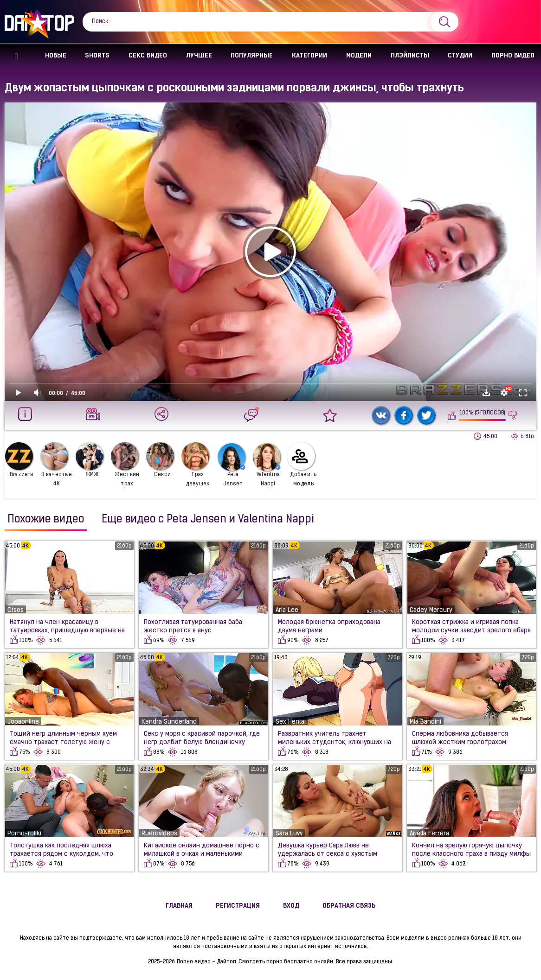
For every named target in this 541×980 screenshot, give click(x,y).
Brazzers (19, 460)
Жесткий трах (125, 465)
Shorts (97, 56)
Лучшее (199, 56)
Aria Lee (287, 610)
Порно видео (513, 56)
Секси (160, 460)
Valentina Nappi (267, 465)
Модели (359, 56)
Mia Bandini (425, 722)
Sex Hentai (291, 722)
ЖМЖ (90, 460)
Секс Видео (148, 56)
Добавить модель (302, 465)
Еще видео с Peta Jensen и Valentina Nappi (208, 520)
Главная (16, 56)
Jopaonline (23, 722)
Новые (56, 56)
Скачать (486, 393)
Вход (291, 906)
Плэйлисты (410, 56)
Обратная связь (349, 906)
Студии (460, 56)
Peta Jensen (232, 465)
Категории (309, 56)
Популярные (252, 56)
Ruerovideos (159, 834)
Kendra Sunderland (169, 722)
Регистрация (238, 906)
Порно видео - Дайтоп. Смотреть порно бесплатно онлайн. (255, 962)
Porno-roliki (24, 834)
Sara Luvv (289, 834)
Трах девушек (196, 465)
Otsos (16, 610)
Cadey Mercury (431, 610)
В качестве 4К (56, 465)
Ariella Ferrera (429, 834)
